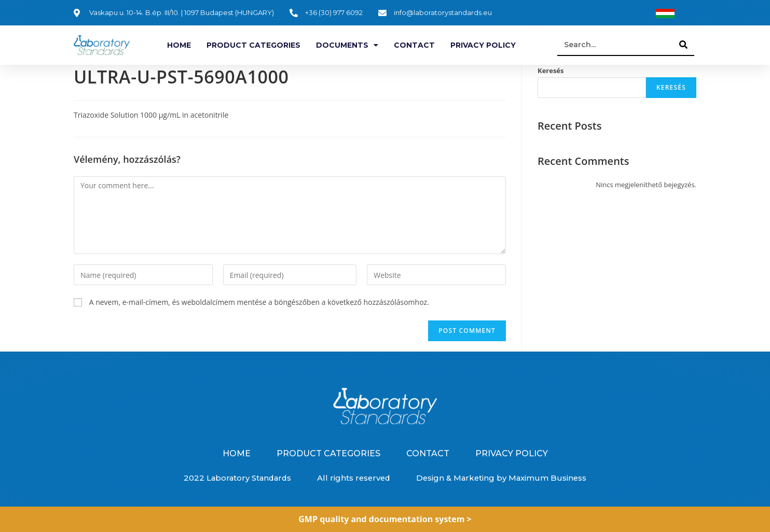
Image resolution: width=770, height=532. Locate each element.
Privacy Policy (483, 45)
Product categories (253, 45)
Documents (347, 45)
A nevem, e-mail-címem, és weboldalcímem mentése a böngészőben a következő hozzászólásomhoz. (259, 302)
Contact (414, 45)
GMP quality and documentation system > (385, 519)
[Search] (684, 45)
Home (179, 45)
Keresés (551, 71)
